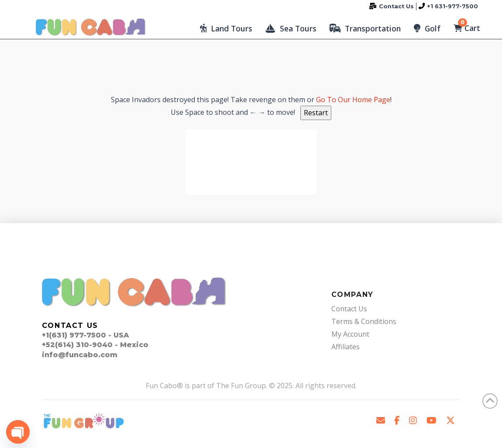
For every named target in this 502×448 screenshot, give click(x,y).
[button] (226, 28)
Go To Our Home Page (353, 100)
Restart (316, 113)
